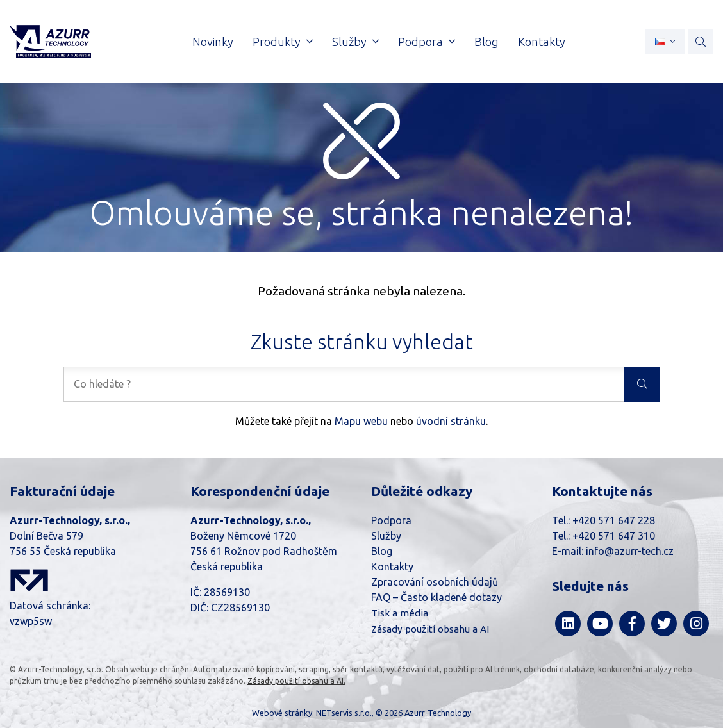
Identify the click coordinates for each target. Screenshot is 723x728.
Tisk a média (400, 613)
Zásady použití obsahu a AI (430, 629)
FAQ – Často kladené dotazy (436, 597)
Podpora (391, 520)
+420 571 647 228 (614, 520)
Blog (382, 551)
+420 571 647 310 (614, 536)
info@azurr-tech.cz (630, 551)
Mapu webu (361, 421)
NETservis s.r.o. (344, 713)
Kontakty (392, 567)
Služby (386, 536)
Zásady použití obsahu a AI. (296, 681)
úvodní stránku (451, 421)
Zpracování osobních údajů (435, 582)
